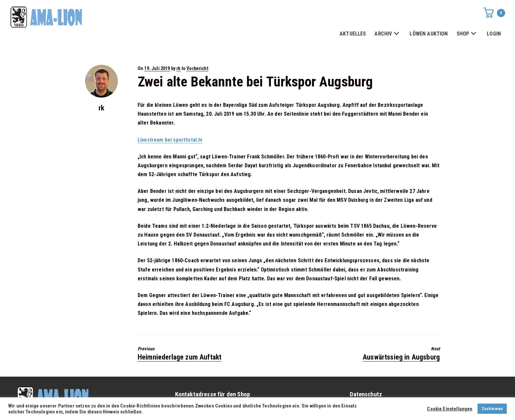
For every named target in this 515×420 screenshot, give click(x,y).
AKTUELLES (353, 34)
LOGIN (494, 34)
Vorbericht (197, 68)
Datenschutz (366, 394)
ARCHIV (388, 34)
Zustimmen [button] (492, 409)
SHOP (468, 34)
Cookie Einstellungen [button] (450, 409)
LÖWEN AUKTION (429, 34)
